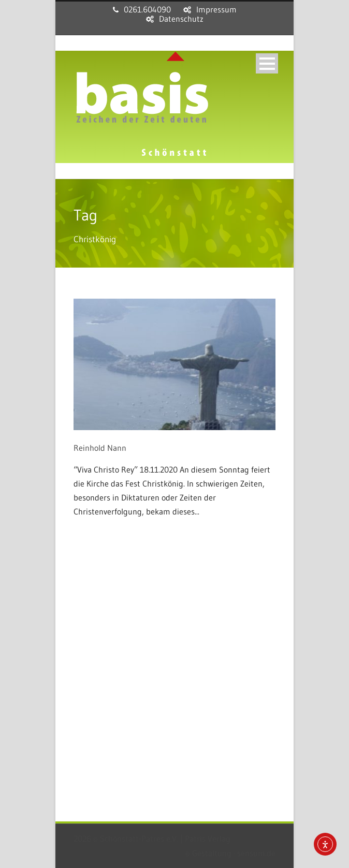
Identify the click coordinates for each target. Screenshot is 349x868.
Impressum (216, 9)
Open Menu (267, 63)
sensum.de (256, 853)
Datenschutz (181, 19)
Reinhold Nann (100, 448)
